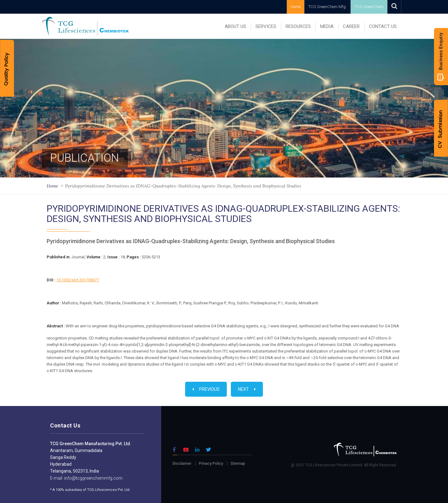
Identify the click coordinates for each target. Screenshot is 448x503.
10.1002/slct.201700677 (78, 280)
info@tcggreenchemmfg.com (93, 478)
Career (351, 26)
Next (247, 389)
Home (296, 7)
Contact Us (383, 26)
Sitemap (238, 464)
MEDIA (327, 26)
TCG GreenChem (369, 7)
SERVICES (266, 26)
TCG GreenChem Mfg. (327, 7)
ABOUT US (235, 26)
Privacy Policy (211, 464)
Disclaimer (182, 464)
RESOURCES (298, 26)
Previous (206, 389)
